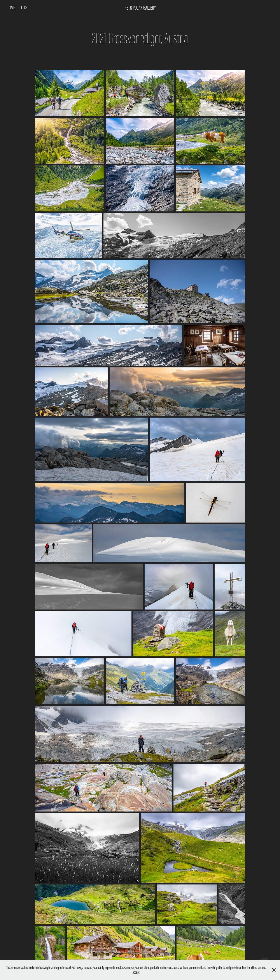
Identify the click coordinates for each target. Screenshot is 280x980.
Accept (136, 972)
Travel (12, 8)
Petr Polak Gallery (140, 8)
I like (24, 8)
